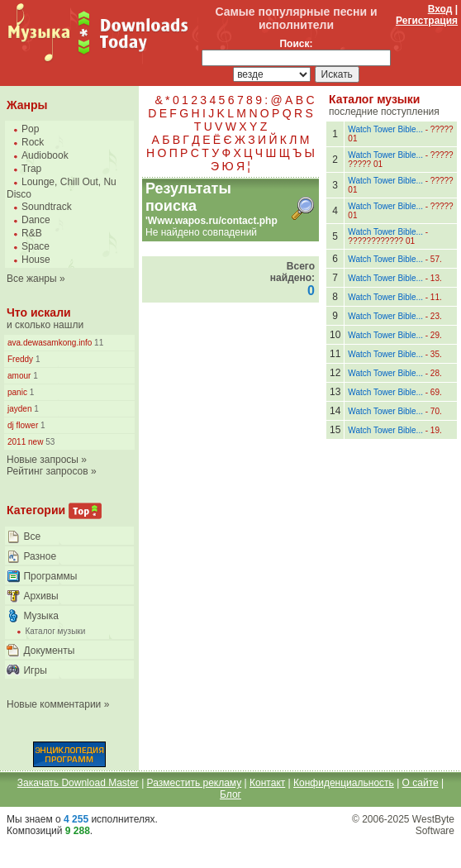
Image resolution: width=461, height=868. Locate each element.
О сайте (421, 783)
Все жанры (32, 279)
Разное (40, 556)
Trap (31, 169)
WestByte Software (433, 825)
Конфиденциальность (344, 783)
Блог (230, 794)
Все (32, 537)
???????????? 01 (381, 241)
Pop (30, 129)
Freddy (20, 359)
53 (49, 442)
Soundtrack (47, 207)
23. (436, 316)
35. (436, 354)
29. (436, 335)
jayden (19, 409)
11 (97, 343)
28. (436, 373)
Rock (33, 142)
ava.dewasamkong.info (50, 343)
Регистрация (427, 21)
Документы (49, 651)
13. (436, 278)
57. (436, 259)
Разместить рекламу (195, 783)
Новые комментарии (54, 704)
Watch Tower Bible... (385, 129)
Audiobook (45, 155)
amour (19, 376)
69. (436, 392)
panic (17, 392)
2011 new (25, 442)
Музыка (40, 616)
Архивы (40, 596)
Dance (36, 220)
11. (436, 297)
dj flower (23, 425)
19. (436, 430)
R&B (32, 233)
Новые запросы (43, 460)
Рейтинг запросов (48, 471)
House (36, 260)
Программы (50, 576)
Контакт (267, 783)
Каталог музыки (55, 631)
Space (36, 246)
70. (436, 411)
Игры (35, 670)
